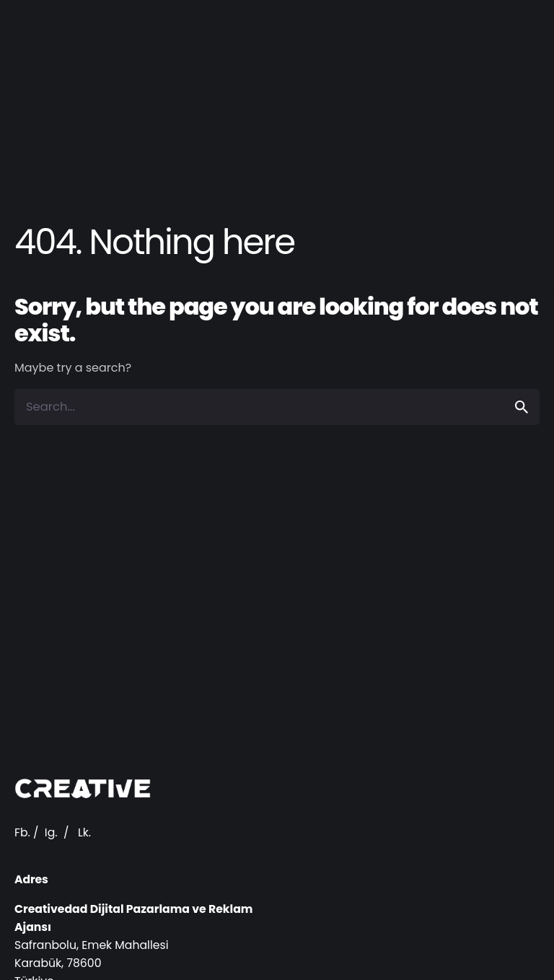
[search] (522, 407)
